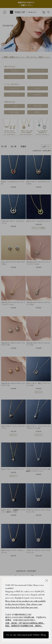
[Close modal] (47, 580)
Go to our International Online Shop (26, 635)
